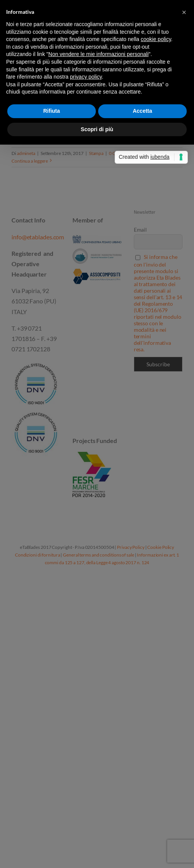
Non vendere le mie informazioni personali (98, 54)
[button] (184, 12)
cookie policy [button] (156, 39)
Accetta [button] (142, 111)
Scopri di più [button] (97, 129)
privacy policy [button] (86, 77)
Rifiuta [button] (52, 111)
